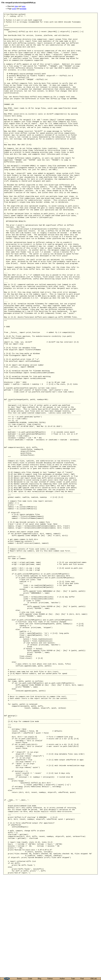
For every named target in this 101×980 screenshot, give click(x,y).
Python (50, 979)
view (16, 6)
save (24, 6)
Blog (39, 979)
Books (19, 979)
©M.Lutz (94, 979)
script (14, 9)
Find (82, 979)
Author (62, 979)
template (23, 9)
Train (73, 979)
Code (30, 979)
